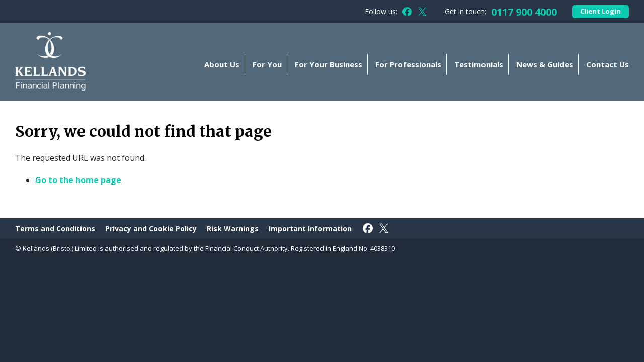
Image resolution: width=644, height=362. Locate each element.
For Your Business (329, 64)
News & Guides (545, 64)
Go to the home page (78, 180)
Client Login (600, 11)
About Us (222, 64)
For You (267, 64)
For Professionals (408, 64)
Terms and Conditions (55, 229)
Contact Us (608, 64)
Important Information (310, 229)
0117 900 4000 (524, 12)
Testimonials (479, 64)
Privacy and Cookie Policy (151, 229)
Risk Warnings (233, 229)
